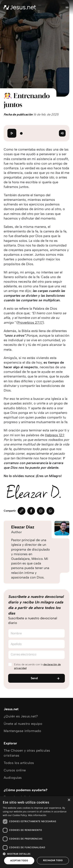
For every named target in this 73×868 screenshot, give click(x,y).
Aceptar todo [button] (19, 861)
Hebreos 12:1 (54, 435)
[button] (36, 854)
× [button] (69, 800)
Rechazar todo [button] (53, 860)
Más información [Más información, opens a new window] (37, 815)
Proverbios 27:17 (30, 323)
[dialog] (36, 832)
